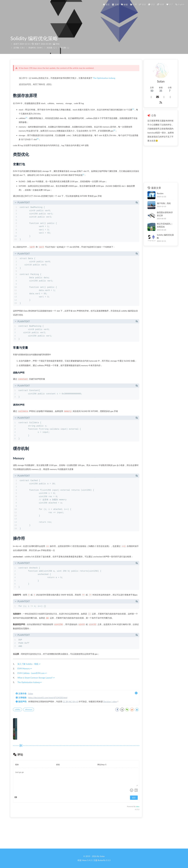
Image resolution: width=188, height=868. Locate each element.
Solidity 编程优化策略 (159, 227)
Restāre (152, 187)
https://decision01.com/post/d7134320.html (51, 721)
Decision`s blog (113, 725)
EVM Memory (27, 692)
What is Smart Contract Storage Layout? (38, 702)
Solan (34, 717)
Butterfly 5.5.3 (104, 860)
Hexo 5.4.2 (87, 860)
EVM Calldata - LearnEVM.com (34, 697)
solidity (21, 733)
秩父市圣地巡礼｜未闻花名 (161, 217)
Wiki (58, 47)
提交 (123, 821)
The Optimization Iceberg (107, 83)
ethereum (32, 733)
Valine (127, 830)
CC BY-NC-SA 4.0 (74, 725)
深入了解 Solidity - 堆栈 (31, 688)
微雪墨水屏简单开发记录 (160, 207)
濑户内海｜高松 (156, 197)
